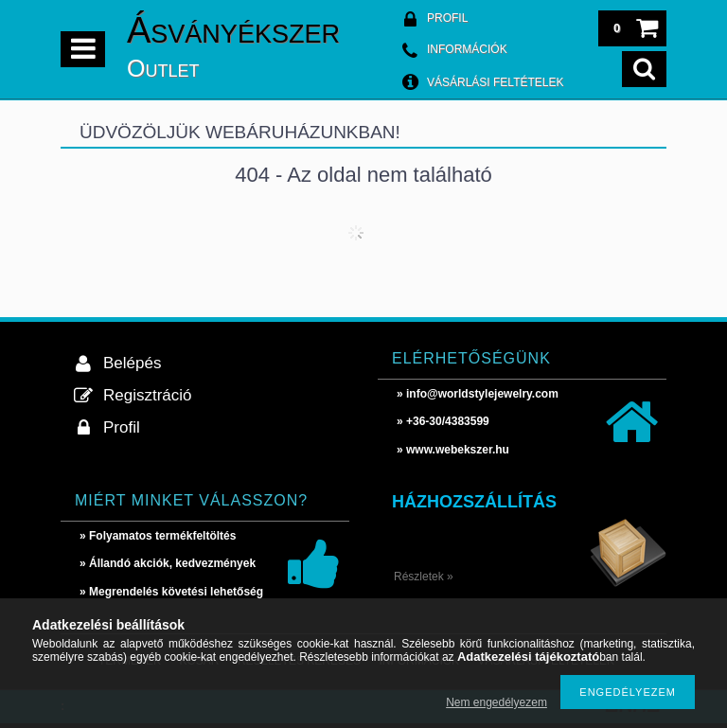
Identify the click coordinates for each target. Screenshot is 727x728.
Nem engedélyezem (496, 702)
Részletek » (424, 577)
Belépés (132, 363)
